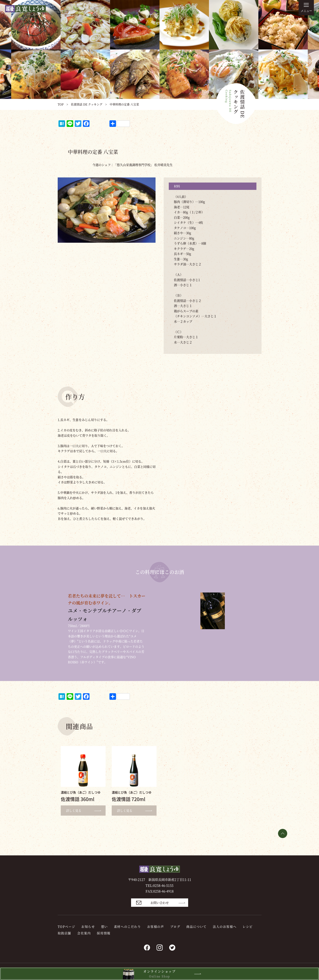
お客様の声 (156, 926)
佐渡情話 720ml (129, 799)
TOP (61, 104)
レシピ (248, 926)
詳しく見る (85, 810)
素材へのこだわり (127, 926)
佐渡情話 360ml (78, 799)
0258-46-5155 (163, 885)
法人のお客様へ (225, 926)
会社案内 (84, 933)
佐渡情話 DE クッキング (87, 104)
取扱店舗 (64, 933)
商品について (196, 926)
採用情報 (104, 933)
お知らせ (88, 926)
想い (104, 926)
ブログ (175, 926)
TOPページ (67, 926)
